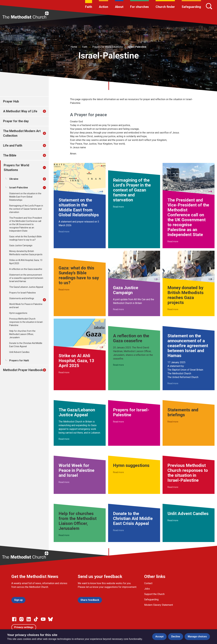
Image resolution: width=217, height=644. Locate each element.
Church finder (165, 7)
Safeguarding (191, 7)
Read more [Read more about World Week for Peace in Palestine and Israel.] (64, 482)
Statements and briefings (22, 298)
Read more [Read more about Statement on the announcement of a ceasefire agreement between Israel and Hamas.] (173, 383)
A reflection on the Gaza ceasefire (26, 269)
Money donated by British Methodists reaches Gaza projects (26, 253)
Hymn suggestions (18, 313)
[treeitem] (48, 111)
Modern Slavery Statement (159, 605)
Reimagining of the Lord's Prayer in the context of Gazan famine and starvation (26, 209)
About (119, 7)
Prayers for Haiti (19, 360)
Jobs (147, 589)
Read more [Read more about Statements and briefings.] (173, 422)
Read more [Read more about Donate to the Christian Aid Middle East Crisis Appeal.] (118, 530)
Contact (148, 583)
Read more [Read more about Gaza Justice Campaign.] (118, 309)
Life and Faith (13, 145)
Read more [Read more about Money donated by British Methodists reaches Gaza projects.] (173, 309)
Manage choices (197, 637)
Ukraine (14, 179)
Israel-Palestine (137, 47)
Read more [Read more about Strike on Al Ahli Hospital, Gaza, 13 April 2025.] (64, 372)
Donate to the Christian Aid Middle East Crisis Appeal (26, 345)
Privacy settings (24, 627)
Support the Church (154, 594)
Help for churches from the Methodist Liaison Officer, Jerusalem (22, 334)
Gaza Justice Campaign (21, 245)
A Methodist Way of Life (20, 111)
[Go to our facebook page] (14, 619)
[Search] (209, 6)
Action (103, 7)
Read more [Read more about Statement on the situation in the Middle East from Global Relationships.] (64, 232)
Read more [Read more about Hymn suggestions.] (118, 472)
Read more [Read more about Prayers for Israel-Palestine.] (118, 422)
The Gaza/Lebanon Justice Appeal (26, 287)
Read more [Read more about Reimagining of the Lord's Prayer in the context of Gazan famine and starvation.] (118, 207)
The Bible (10, 155)
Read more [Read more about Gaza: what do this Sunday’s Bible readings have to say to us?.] (64, 290)
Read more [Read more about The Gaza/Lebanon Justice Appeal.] (64, 439)
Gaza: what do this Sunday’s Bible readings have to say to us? (25, 238)
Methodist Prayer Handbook (23, 370)
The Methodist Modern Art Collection (22, 133)
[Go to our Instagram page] (21, 619)
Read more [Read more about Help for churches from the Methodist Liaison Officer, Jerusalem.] (64, 535)
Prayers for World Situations (107, 47)
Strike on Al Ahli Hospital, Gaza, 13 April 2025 (26, 262)
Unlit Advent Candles (19, 352)
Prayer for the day (16, 121)
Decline (176, 637)
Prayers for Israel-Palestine (23, 293)
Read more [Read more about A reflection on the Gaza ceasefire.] (118, 365)
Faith (89, 7)
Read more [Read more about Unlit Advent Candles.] (173, 520)
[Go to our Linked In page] (29, 619)
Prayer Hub (11, 101)
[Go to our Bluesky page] (50, 619)
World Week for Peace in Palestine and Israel (26, 306)
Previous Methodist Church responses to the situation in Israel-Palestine (26, 322)
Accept (159, 637)
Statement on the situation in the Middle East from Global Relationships (25, 197)
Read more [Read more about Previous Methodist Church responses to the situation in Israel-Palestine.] (173, 487)
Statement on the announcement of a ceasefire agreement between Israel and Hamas (26, 278)
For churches (139, 7)
